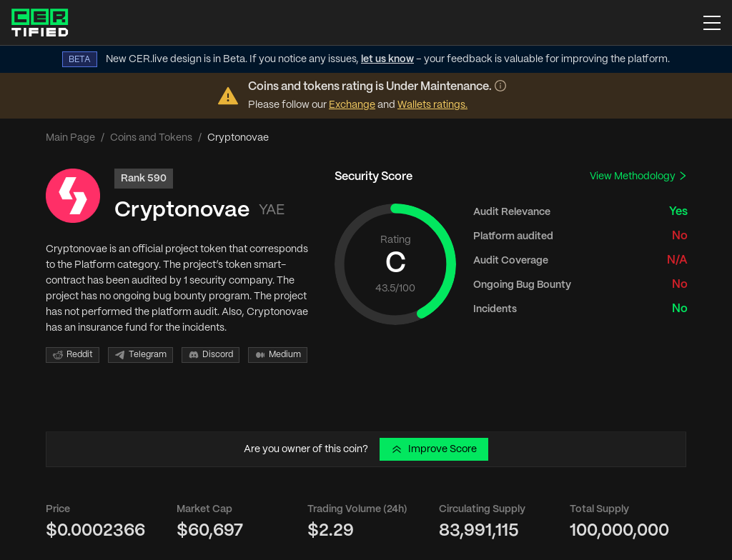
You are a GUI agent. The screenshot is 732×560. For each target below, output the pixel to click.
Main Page (70, 138)
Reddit (73, 355)
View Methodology (639, 176)
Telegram (140, 355)
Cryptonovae (182, 210)
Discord (211, 355)
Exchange (352, 105)
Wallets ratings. (432, 105)
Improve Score (434, 449)
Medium (278, 355)
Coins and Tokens (151, 138)
